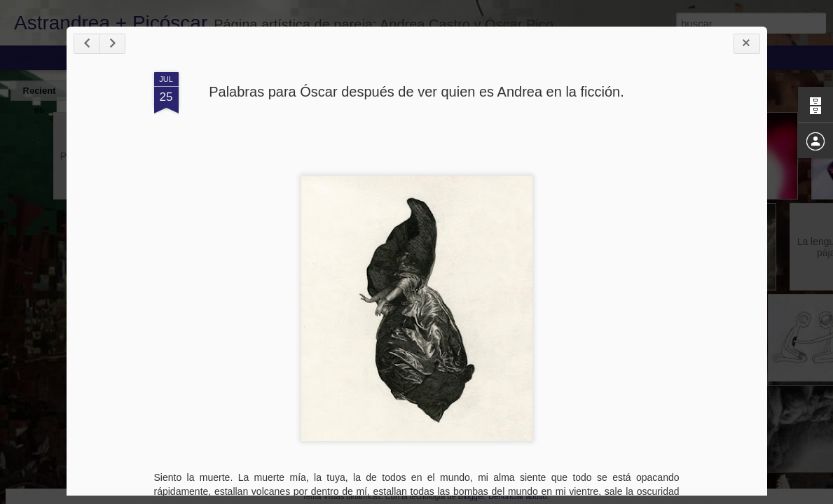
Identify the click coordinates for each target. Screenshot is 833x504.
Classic (23, 57)
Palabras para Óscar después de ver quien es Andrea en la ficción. (416, 92)
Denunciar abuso (517, 496)
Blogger (471, 496)
